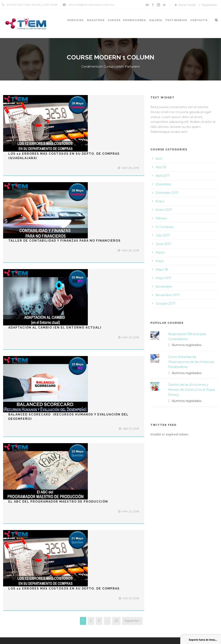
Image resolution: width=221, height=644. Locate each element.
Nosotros (96, 20)
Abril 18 (161, 167)
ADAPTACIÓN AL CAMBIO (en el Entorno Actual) (55, 328)
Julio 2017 (163, 235)
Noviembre (164, 287)
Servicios (76, 20)
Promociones (135, 20)
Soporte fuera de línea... (203, 640)
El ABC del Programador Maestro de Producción (58, 502)
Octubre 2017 (166, 304)
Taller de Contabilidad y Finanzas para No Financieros (65, 241)
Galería (156, 20)
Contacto (199, 20)
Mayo (160, 261)
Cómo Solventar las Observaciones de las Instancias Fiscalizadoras (191, 362)
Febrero (161, 218)
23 (116, 621)
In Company (165, 227)
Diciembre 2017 (167, 193)
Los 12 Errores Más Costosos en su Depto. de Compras (64, 588)
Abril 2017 (163, 176)
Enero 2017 (164, 210)
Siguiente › (132, 621)
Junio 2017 (163, 244)
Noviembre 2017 (168, 295)
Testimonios (176, 20)
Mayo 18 (162, 269)
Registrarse (209, 5)
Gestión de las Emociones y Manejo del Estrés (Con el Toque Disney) (192, 390)
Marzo (160, 252)
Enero (160, 201)
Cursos (114, 20)
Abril (159, 159)
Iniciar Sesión (187, 5)
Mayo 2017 (164, 278)
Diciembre (163, 184)
